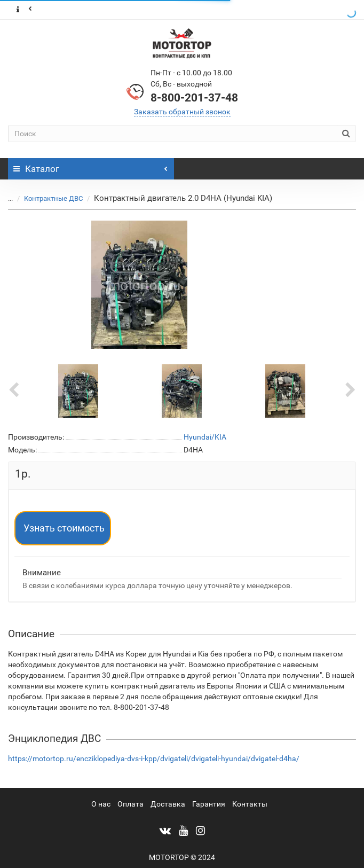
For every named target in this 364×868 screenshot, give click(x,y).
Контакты (250, 804)
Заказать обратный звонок (182, 112)
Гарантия (209, 804)
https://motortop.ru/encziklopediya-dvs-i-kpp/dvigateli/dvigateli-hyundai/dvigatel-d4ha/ (154, 758)
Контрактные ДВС (47, 198)
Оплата (130, 804)
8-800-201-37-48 (194, 98)
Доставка (168, 804)
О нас (101, 804)
